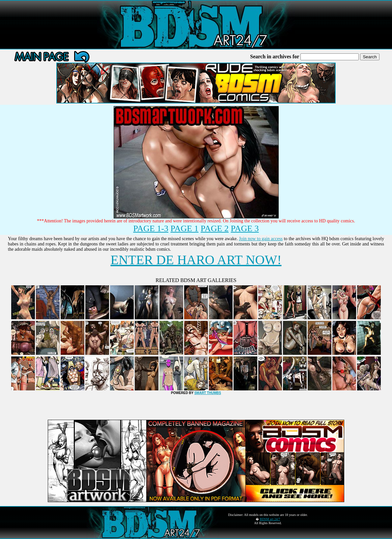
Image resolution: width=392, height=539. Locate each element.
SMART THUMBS (208, 393)
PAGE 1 (185, 228)
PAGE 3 (245, 228)
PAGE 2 (215, 228)
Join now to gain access (261, 239)
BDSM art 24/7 (270, 519)
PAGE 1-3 (151, 228)
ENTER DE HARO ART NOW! (196, 260)
